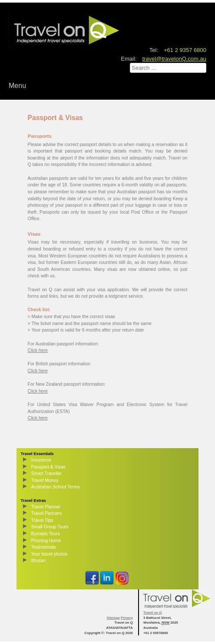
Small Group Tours (50, 527)
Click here (38, 350)
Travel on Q (152, 613)
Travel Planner (46, 507)
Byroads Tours (46, 534)
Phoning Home (46, 541)
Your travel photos (49, 554)
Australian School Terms (56, 487)
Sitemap (113, 618)
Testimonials (44, 547)
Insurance (41, 460)
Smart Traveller (46, 473)
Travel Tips (42, 520)
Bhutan (38, 561)
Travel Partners (47, 513)
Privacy (127, 618)
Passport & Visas (48, 467)
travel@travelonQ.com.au (174, 59)
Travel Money (45, 480)
